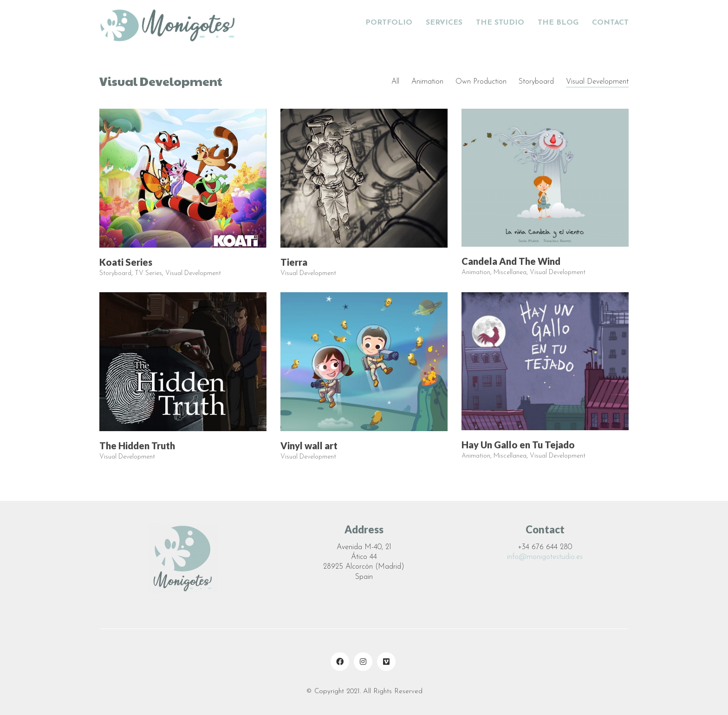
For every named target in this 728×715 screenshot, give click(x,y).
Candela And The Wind (511, 262)
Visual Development (597, 82)
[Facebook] (340, 662)
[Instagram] (363, 662)
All (395, 82)
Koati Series (126, 262)
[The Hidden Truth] (183, 362)
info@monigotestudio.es (545, 557)
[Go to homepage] (169, 23)
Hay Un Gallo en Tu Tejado (518, 445)
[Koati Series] (183, 179)
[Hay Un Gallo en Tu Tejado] (545, 362)
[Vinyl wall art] (364, 362)
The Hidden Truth (137, 446)
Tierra (294, 262)
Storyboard (536, 82)
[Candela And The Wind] (545, 178)
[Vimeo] (386, 662)
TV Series (148, 274)
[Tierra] (364, 179)
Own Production (481, 82)
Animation (427, 82)
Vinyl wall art (309, 446)
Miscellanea (510, 273)
